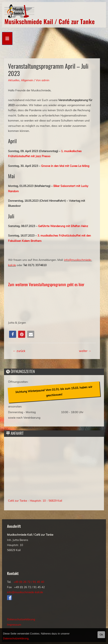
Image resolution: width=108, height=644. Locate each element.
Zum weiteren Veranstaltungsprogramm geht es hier (46, 284)
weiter (85, 351)
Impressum (14, 624)
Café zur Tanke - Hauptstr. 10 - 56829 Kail (35, 501)
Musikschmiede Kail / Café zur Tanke (50, 21)
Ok (101, 635)
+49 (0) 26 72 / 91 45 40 (29, 582)
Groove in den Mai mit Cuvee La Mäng (65, 166)
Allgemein (27, 80)
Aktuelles (14, 80)
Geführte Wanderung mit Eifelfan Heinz (63, 226)
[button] (13, 334)
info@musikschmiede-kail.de (25, 592)
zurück (19, 351)
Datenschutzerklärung (21, 619)
